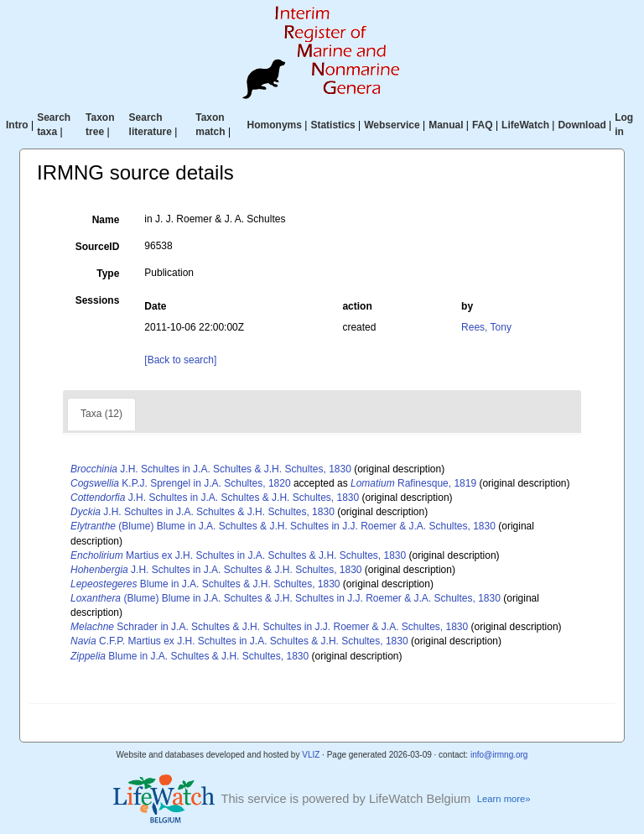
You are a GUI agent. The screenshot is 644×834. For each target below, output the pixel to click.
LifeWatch (525, 125)
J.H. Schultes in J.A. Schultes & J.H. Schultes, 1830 (211, 469)
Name (106, 220)
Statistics (332, 125)
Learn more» (504, 799)
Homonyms (275, 125)
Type (108, 274)
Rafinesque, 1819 (413, 483)
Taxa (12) (101, 414)
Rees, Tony (486, 327)
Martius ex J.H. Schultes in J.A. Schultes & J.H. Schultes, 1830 (238, 555)
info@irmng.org (499, 755)
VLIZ (311, 755)
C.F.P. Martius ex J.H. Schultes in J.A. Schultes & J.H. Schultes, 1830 (239, 641)
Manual (446, 125)
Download (582, 125)
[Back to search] (180, 360)
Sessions (98, 300)
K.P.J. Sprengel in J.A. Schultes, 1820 (181, 483)
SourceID (98, 247)
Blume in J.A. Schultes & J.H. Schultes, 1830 (205, 584)
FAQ (483, 125)
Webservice (392, 125)
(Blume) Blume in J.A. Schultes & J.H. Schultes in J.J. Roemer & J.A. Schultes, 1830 (283, 526)
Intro (17, 125)
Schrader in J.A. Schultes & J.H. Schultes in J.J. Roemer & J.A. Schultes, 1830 (269, 627)
